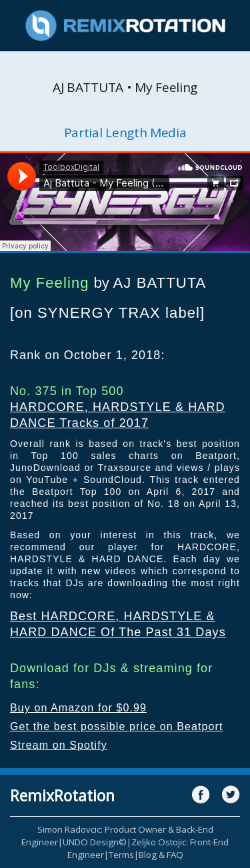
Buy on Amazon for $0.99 (78, 708)
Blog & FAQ (161, 855)
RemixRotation (62, 795)
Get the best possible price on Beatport (117, 726)
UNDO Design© (95, 842)
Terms (121, 855)
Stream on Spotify (59, 745)
